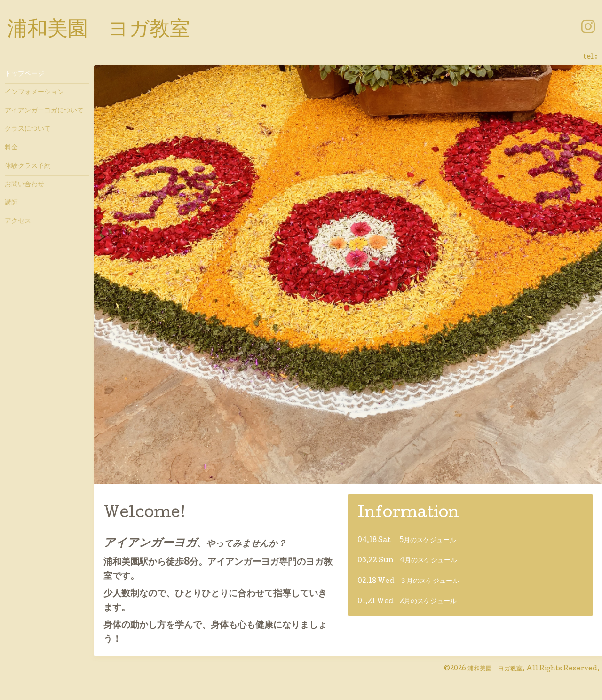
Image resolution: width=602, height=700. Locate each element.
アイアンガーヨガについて (44, 111)
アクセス (18, 221)
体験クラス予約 (28, 166)
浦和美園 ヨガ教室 (99, 31)
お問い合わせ (24, 185)
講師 (11, 203)
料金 (11, 148)
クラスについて (28, 129)
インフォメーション (34, 93)
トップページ (24, 74)
